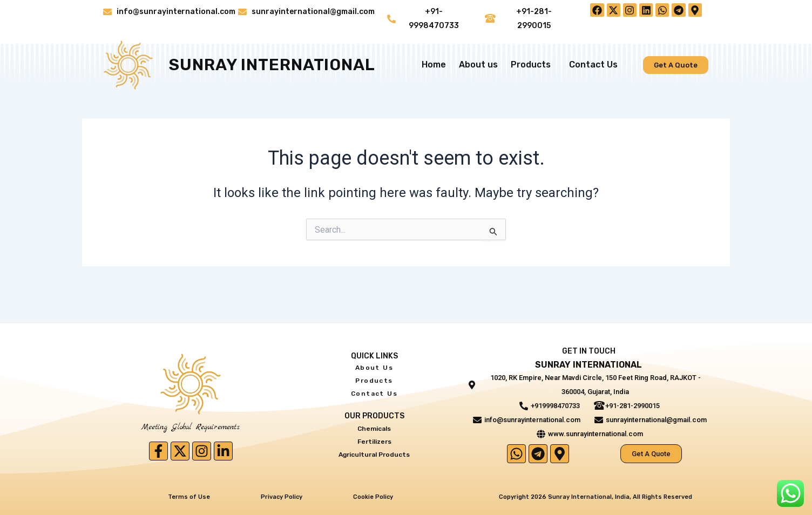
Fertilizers (374, 439)
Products (533, 65)
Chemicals (374, 427)
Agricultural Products (374, 450)
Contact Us (593, 65)
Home (434, 65)
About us (478, 65)
